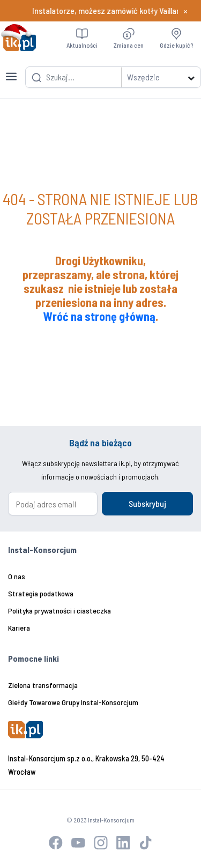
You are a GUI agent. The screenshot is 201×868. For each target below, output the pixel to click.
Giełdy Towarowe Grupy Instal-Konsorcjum (73, 702)
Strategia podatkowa (41, 593)
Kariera (19, 628)
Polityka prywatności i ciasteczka (59, 611)
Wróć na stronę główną (99, 316)
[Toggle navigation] (11, 70)
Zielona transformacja (43, 685)
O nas (17, 576)
